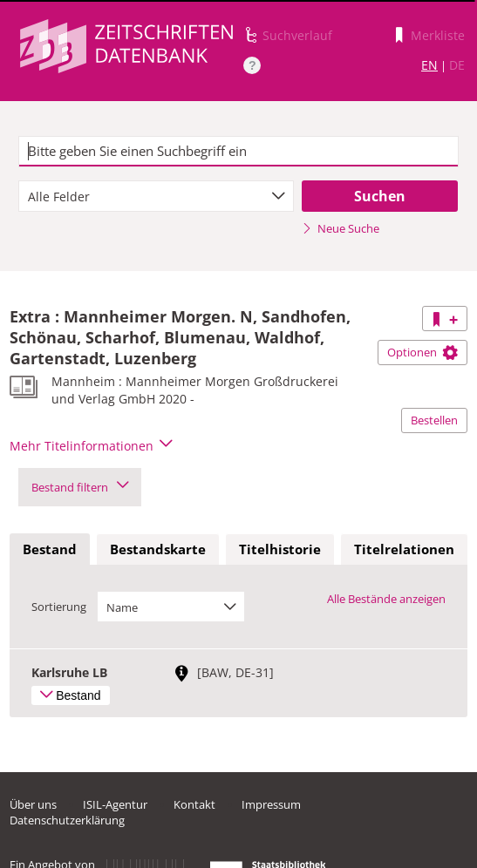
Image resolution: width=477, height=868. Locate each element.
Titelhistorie (280, 549)
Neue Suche (341, 228)
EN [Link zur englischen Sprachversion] (429, 65)
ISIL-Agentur (115, 804)
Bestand (50, 549)
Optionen (422, 352)
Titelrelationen (404, 549)
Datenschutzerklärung (67, 820)
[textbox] (239, 152)
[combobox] (156, 196)
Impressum (271, 804)
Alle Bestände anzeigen (386, 599)
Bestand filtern (80, 487)
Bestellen (434, 420)
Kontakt (194, 804)
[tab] (50, 550)
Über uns (33, 804)
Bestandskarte (158, 549)
